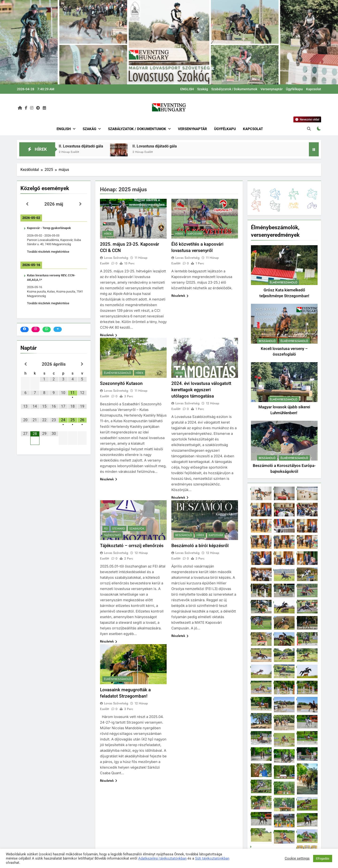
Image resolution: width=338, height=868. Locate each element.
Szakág (203, 89)
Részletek (109, 335)
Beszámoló (184, 535)
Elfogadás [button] (323, 859)
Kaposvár (195, 234)
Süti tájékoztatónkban (212, 858)
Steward (119, 529)
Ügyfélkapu (294, 89)
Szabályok (137, 529)
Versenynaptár (272, 89)
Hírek (108, 234)
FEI (106, 529)
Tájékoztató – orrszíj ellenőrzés (132, 546)
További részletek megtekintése (48, 252)
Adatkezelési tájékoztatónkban (162, 858)
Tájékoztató (113, 535)
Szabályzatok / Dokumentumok (234, 89)
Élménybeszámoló (118, 373)
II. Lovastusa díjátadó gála (98, 146)
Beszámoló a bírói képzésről (200, 546)
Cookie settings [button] (297, 858)
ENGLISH (187, 89)
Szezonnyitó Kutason (121, 383)
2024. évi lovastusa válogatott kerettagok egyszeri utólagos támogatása (201, 390)
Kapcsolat (314, 89)
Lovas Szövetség (116, 258)
